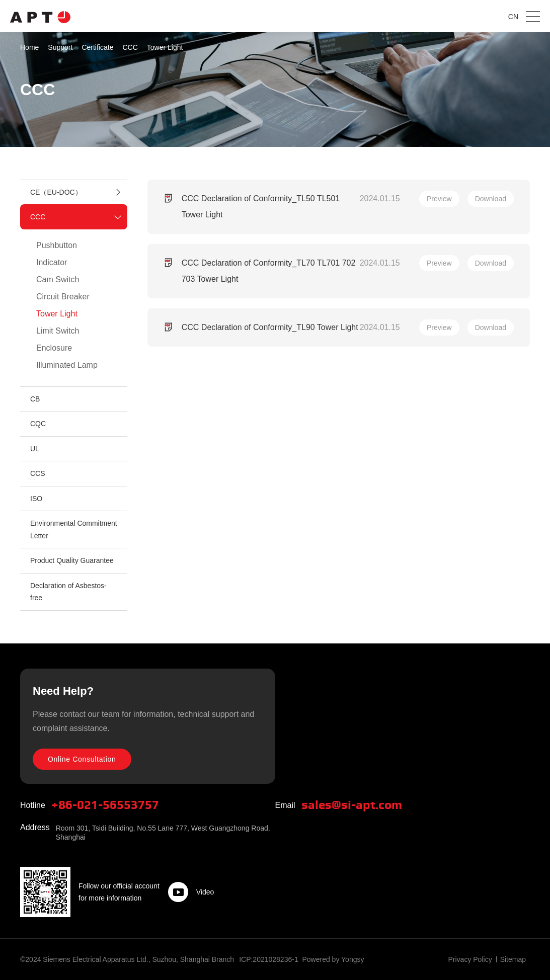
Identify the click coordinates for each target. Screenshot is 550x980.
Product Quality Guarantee (72, 560)
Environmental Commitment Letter (74, 529)
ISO (36, 499)
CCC (130, 47)
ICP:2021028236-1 (269, 959)
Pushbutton (57, 245)
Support (60, 47)
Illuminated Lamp (67, 365)
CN (513, 17)
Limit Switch (58, 331)
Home (29, 47)
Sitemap (513, 959)
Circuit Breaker (63, 297)
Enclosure (54, 348)
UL (35, 449)
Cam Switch (58, 279)
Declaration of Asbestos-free (68, 592)
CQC (38, 424)
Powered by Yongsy (333, 959)
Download (491, 199)
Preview (439, 199)
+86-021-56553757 (105, 805)
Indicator (52, 262)
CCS (38, 473)
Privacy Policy (470, 959)
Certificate (97, 47)
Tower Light (165, 47)
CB (35, 399)
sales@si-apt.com (352, 805)
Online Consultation (82, 759)
